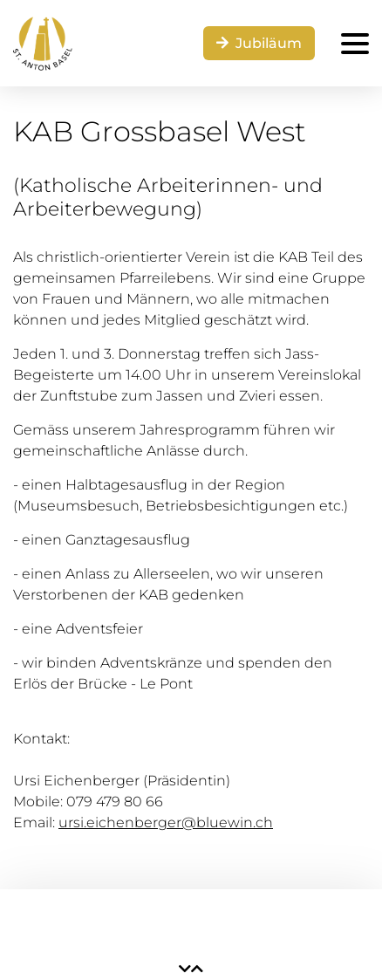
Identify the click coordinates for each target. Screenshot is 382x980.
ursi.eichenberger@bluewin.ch (166, 822)
